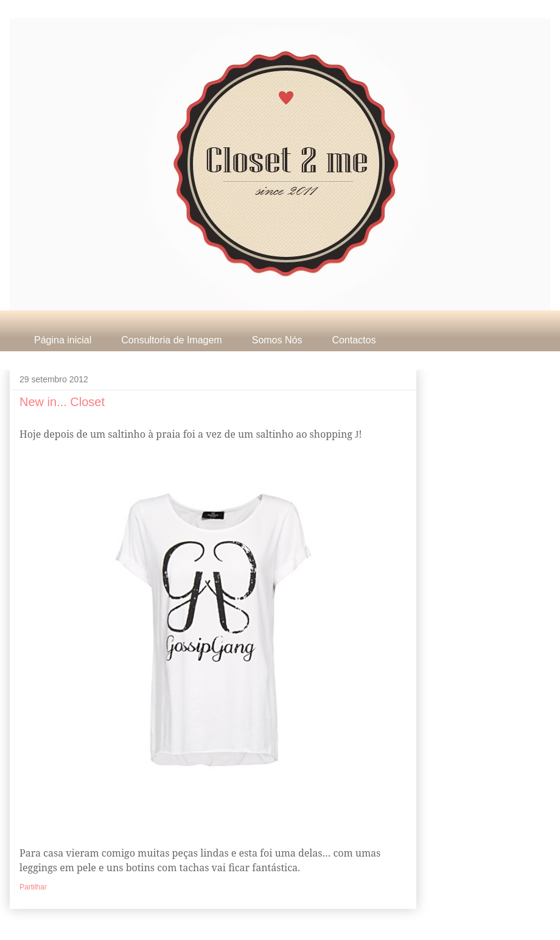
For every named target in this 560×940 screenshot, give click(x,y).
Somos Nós (277, 340)
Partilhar (33, 887)
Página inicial (63, 340)
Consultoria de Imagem (171, 340)
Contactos (354, 340)
